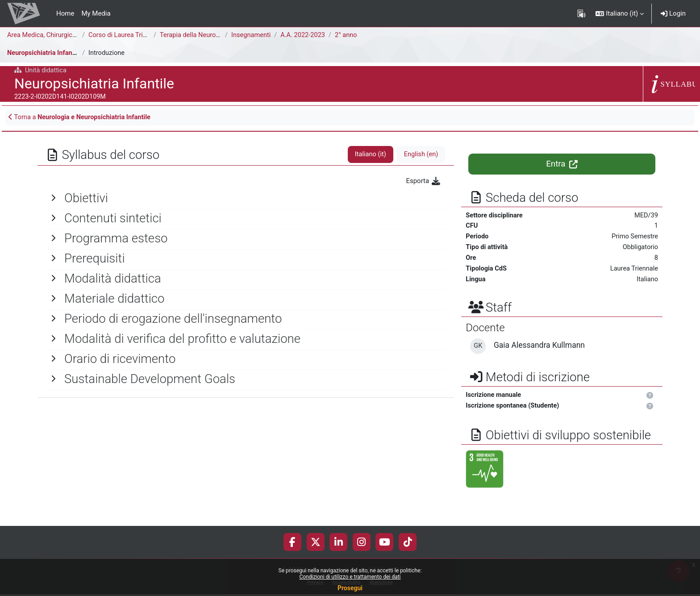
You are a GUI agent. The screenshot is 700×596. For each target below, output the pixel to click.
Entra (562, 165)
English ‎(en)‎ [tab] (420, 155)
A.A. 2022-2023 (305, 35)
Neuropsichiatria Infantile (45, 53)
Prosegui (350, 588)
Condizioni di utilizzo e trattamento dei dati (350, 577)
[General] (246, 199)
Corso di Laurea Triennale (126, 35)
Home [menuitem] (65, 13)
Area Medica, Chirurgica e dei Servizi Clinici (71, 35)
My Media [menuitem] (96, 13)
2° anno (349, 35)
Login (673, 13)
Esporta (423, 182)
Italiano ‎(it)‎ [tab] (369, 155)
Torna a (82, 118)
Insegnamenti (252, 35)
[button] (620, 13)
